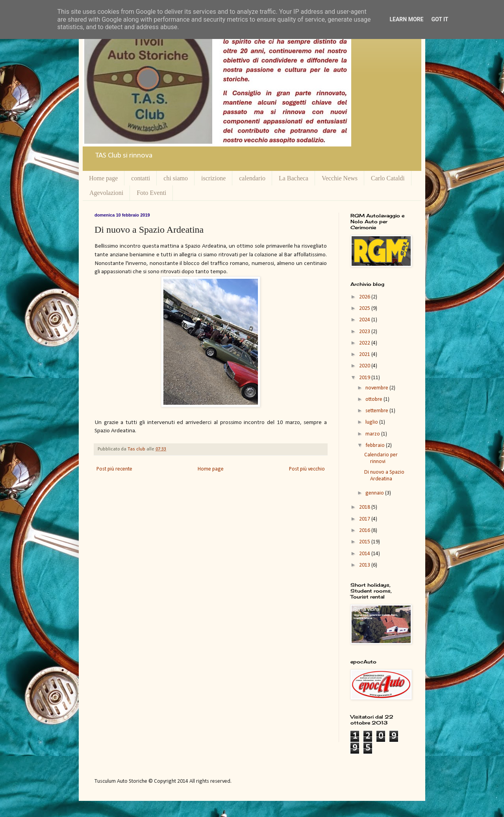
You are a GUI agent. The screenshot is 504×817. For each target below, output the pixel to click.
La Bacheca (294, 178)
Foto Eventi (151, 193)
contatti (141, 178)
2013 (365, 565)
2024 (365, 320)
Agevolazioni (106, 193)
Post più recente (114, 469)
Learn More (406, 19)
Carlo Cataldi (388, 178)
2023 (365, 332)
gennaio (375, 493)
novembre (377, 388)
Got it (440, 19)
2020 (365, 366)
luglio (372, 422)
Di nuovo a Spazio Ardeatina (384, 476)
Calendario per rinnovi (381, 458)
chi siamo (176, 178)
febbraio (376, 446)
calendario (252, 178)
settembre (377, 411)
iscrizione (213, 178)
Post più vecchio (307, 469)
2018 (365, 507)
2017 (365, 519)
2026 (365, 297)
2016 (365, 531)
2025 (365, 308)
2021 (365, 355)
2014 (365, 554)
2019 (365, 378)
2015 (365, 542)
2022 (365, 343)
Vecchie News (340, 178)
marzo (373, 434)
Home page (103, 178)
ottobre (374, 399)
